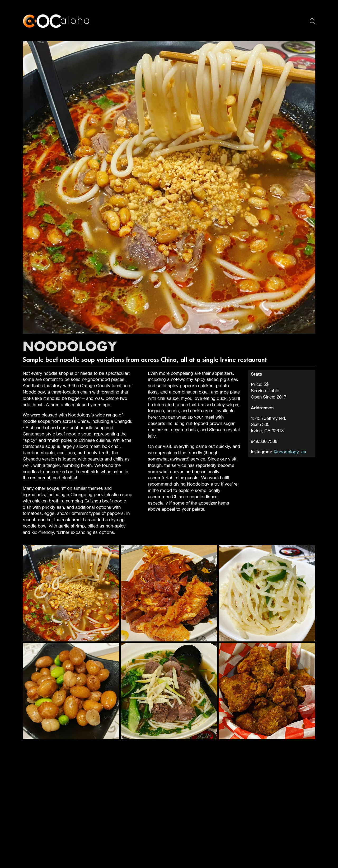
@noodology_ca (290, 452)
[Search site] (312, 21)
